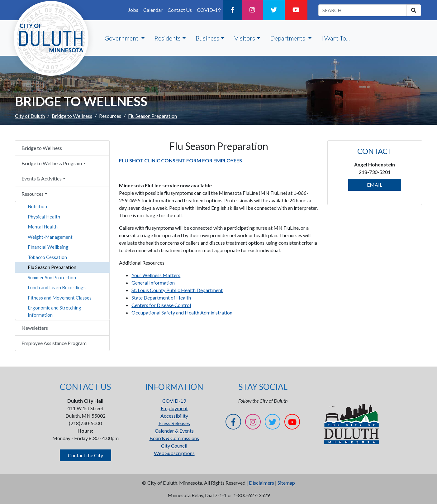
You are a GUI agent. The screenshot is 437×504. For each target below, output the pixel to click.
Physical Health (44, 217)
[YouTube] (296, 10)
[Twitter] (274, 10)
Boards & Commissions (174, 438)
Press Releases (174, 423)
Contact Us (180, 10)
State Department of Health (161, 298)
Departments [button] (288, 38)
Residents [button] (168, 38)
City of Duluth (30, 116)
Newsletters (35, 328)
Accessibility (174, 416)
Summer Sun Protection (52, 277)
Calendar (153, 10)
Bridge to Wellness (72, 116)
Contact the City (85, 455)
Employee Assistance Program (54, 343)
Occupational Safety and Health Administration (182, 312)
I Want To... (336, 38)
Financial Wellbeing (48, 247)
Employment (174, 408)
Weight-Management (50, 237)
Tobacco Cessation (47, 257)
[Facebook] (232, 10)
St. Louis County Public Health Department (177, 290)
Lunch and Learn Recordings (57, 287)
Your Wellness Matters (156, 275)
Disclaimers (261, 483)
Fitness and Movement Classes (60, 298)
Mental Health (43, 227)
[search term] (362, 10)
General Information (153, 283)
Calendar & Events (174, 431)
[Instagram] (252, 10)
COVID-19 (209, 10)
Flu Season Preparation (52, 267)
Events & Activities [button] (42, 178)
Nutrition (37, 206)
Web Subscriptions (174, 453)
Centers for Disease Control (161, 305)
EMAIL (375, 185)
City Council (174, 446)
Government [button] (122, 38)
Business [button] (207, 38)
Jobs (133, 10)
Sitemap (286, 483)
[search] (414, 10)
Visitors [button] (245, 38)
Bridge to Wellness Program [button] (52, 163)
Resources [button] (33, 194)
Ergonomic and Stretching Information (55, 311)
